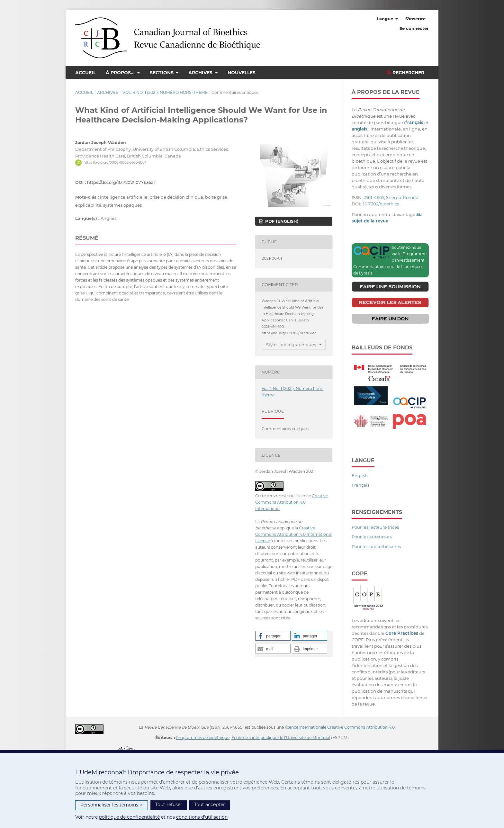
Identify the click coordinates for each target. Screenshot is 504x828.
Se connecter (414, 28)
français (414, 122)
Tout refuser (169, 805)
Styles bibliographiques (291, 345)
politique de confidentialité (129, 817)
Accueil (85, 73)
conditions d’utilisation (202, 817)
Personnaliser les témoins (112, 805)
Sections (162, 73)
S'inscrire (415, 19)
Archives (201, 73)
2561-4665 (374, 197)
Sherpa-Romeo (402, 197)
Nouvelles (242, 73)
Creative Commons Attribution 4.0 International (292, 502)
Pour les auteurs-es (372, 537)
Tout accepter (210, 805)
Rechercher (405, 73)
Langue (386, 19)
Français (360, 485)
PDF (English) (281, 221)
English (360, 475)
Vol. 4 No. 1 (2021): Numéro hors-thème (165, 92)
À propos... (121, 73)
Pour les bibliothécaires (376, 546)
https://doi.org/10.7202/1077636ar (121, 182)
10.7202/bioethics (381, 204)
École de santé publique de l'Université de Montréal (281, 738)
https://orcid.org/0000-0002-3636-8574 (115, 162)
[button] (273, 636)
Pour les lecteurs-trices (375, 527)
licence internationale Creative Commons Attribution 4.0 (340, 727)
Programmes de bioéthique (203, 738)
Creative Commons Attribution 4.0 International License (293, 534)
